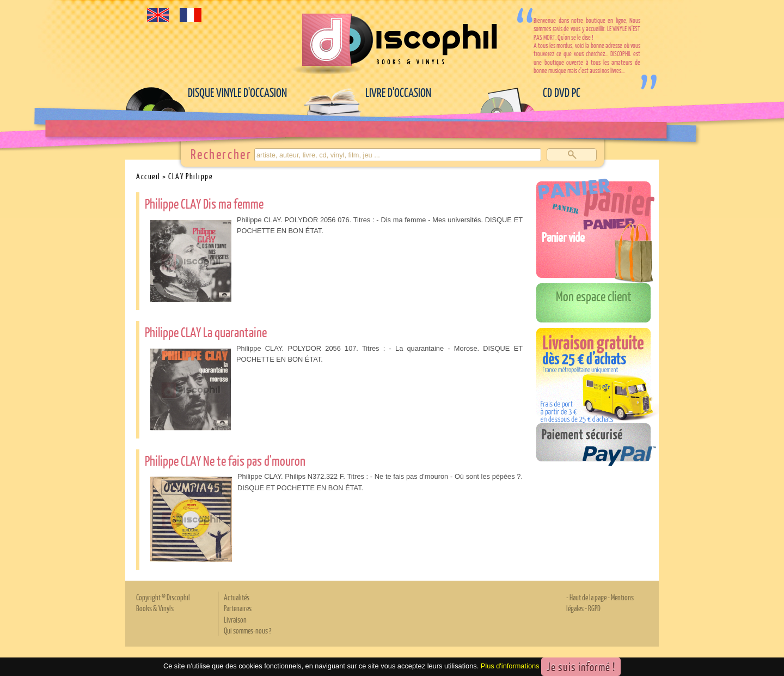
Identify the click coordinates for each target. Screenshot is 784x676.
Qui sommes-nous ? (247, 630)
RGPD (594, 608)
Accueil (148, 176)
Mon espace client (594, 296)
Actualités (237, 597)
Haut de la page (588, 597)
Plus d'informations (510, 666)
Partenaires (238, 608)
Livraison (235, 619)
